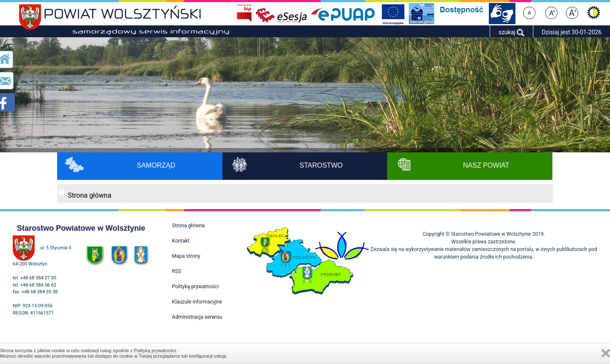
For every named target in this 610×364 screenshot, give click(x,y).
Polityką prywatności (155, 350)
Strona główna (90, 195)
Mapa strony (186, 256)
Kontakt (181, 241)
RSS (177, 271)
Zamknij (606, 353)
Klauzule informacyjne (197, 302)
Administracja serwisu (197, 317)
